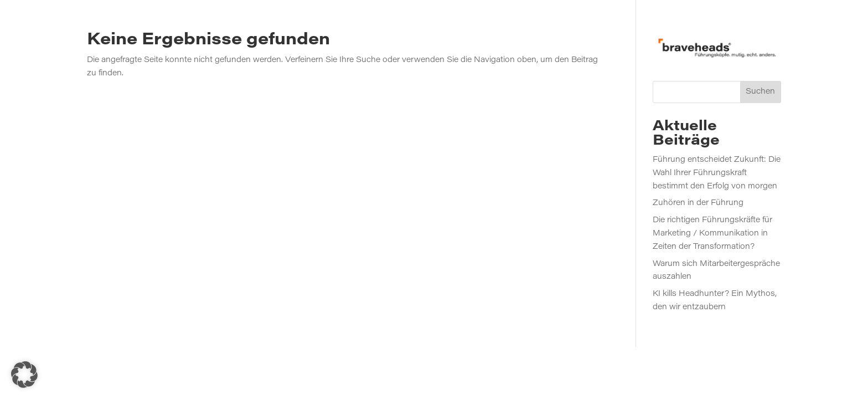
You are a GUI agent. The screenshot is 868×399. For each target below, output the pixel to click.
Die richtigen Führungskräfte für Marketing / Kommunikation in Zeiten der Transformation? (712, 234)
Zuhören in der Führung (698, 203)
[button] (24, 375)
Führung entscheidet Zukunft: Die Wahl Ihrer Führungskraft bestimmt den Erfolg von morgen (717, 173)
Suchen (760, 92)
